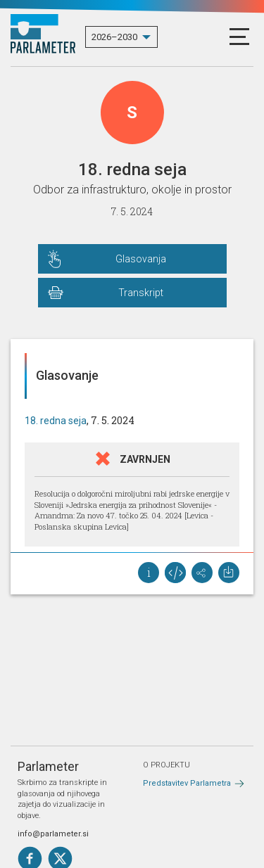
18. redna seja (56, 421)
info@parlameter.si (53, 834)
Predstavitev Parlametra (187, 783)
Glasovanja (141, 259)
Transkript (141, 293)
